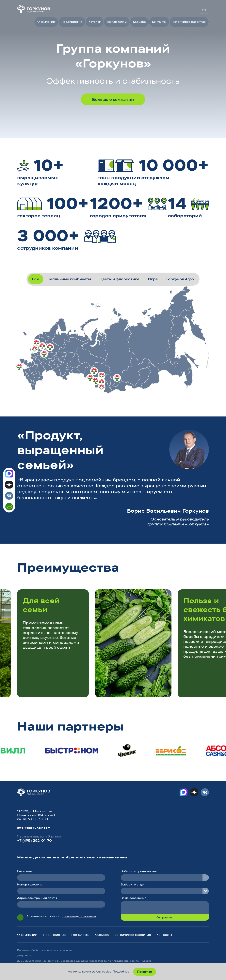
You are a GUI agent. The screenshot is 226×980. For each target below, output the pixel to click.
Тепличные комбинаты (69, 279)
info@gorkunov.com (34, 828)
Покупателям (117, 22)
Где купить (80, 935)
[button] (189, 569)
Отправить (165, 917)
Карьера (139, 22)
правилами (69, 916)
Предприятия (72, 22)
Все (36, 279)
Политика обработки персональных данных (45, 950)
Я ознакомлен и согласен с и (61, 916)
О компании (46, 22)
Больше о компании (113, 99)
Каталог (95, 22)
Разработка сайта (100, 961)
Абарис (147, 961)
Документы (24, 955)
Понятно (145, 972)
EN (204, 10)
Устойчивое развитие (189, 22)
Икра (153, 279)
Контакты (159, 22)
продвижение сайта (126, 961)
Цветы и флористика (119, 279)
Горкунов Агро (180, 279)
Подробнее (121, 972)
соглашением (87, 916)
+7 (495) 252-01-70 (34, 841)
